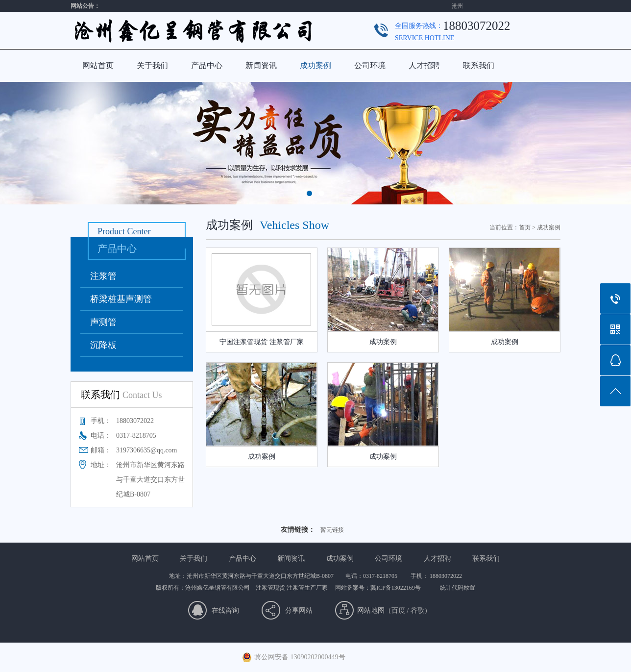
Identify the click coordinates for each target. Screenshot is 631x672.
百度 (398, 610)
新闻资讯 (261, 65)
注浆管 (103, 276)
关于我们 (152, 65)
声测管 (103, 322)
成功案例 (315, 65)
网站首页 (98, 65)
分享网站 (299, 610)
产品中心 (207, 65)
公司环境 (370, 65)
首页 (525, 227)
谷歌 (417, 610)
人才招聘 (424, 65)
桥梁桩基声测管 (121, 299)
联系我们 (479, 65)
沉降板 (103, 345)
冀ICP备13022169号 (396, 588)
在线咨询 (225, 610)
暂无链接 (332, 530)
